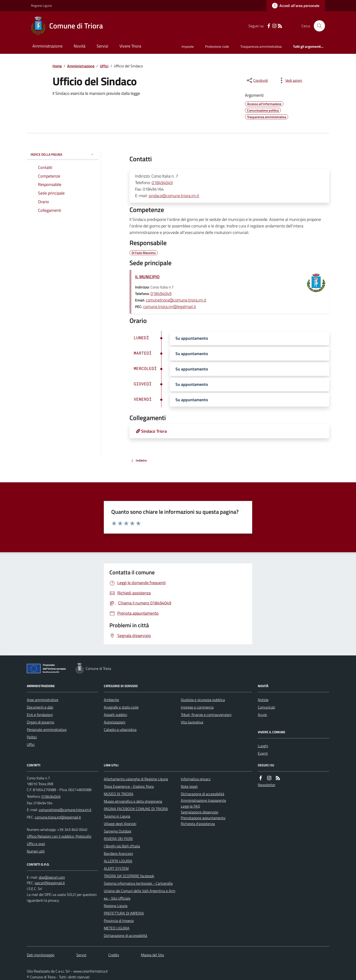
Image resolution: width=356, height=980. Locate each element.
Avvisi (262, 715)
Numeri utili (36, 851)
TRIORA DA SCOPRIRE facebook (129, 876)
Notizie (263, 700)
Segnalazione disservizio (199, 812)
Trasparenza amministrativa (261, 46)
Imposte (188, 46)
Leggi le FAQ (190, 806)
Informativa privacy (196, 779)
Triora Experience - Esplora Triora (129, 786)
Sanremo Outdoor (118, 831)
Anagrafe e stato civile (121, 707)
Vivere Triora (130, 46)
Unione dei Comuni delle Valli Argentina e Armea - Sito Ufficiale (140, 894)
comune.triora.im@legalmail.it (170, 307)
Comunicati (266, 707)
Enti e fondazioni (40, 715)
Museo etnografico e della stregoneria (133, 801)
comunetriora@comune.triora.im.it (176, 300)
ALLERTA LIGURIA (118, 861)
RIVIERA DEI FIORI (118, 839)
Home (57, 66)
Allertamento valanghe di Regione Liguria (136, 779)
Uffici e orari (36, 844)
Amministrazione (47, 46)
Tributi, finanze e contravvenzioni (206, 715)
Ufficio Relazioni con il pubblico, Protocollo (59, 836)
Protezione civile (217, 46)
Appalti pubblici (115, 715)
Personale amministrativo (47, 730)
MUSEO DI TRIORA (119, 794)
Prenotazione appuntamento (203, 818)
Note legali (189, 786)
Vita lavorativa (192, 722)
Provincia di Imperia (119, 921)
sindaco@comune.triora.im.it (174, 196)
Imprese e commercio (197, 707)
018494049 (162, 183)
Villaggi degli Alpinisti (120, 824)
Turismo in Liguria (117, 816)
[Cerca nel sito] (318, 26)
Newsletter (267, 785)
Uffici (104, 66)
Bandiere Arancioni (118, 853)
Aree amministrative (43, 700)
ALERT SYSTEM (116, 868)
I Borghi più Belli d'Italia (122, 846)
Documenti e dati (40, 707)
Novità (80, 46)
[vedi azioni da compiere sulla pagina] (290, 80)
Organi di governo (40, 722)
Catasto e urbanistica (120, 730)
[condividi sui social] (257, 80)
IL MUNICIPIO (147, 277)
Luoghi (263, 746)
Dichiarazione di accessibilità (126, 935)
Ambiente (111, 700)
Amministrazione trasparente (203, 800)
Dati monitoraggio (41, 955)
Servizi (102, 46)
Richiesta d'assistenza (198, 824)
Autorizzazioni (115, 722)
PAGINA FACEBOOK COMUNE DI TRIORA (136, 809)
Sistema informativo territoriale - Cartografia (138, 883)
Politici (32, 737)
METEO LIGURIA (117, 928)
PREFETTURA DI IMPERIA (124, 913)
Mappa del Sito (152, 955)
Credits (114, 955)
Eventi (263, 753)
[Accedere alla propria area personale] (296, 6)
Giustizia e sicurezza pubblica (203, 700)
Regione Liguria (41, 5)
